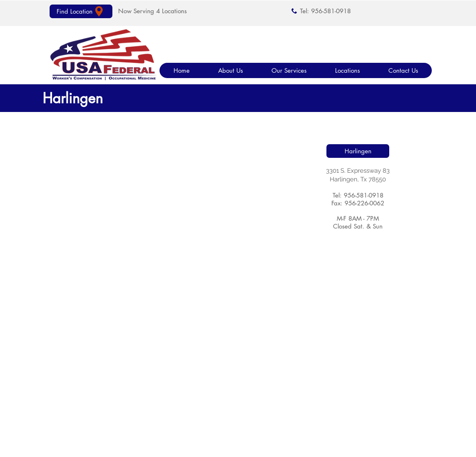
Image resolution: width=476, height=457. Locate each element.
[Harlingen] (358, 151)
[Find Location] (81, 11)
